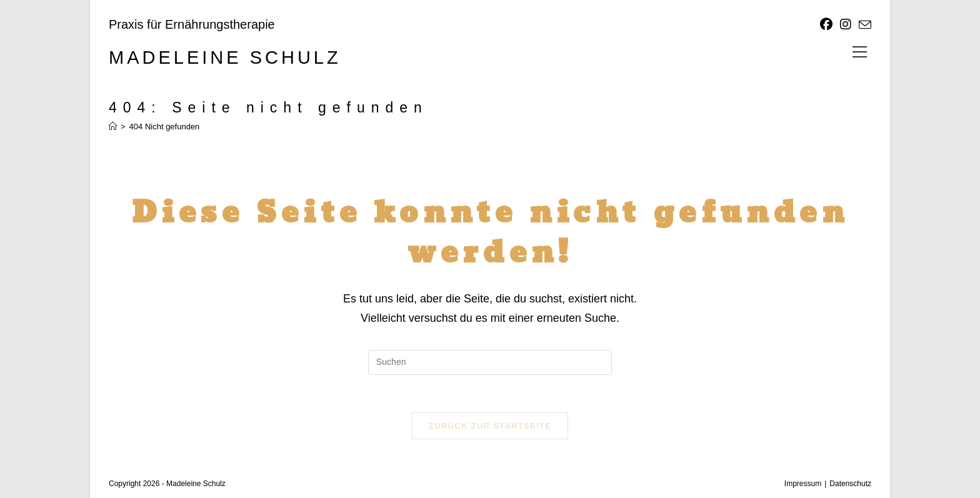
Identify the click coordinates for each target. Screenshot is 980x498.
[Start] (113, 127)
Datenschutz (850, 484)
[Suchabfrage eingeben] (490, 362)
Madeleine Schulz (225, 57)
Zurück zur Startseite (490, 426)
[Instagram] (846, 24)
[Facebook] (826, 24)
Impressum (803, 484)
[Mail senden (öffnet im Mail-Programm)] (863, 25)
